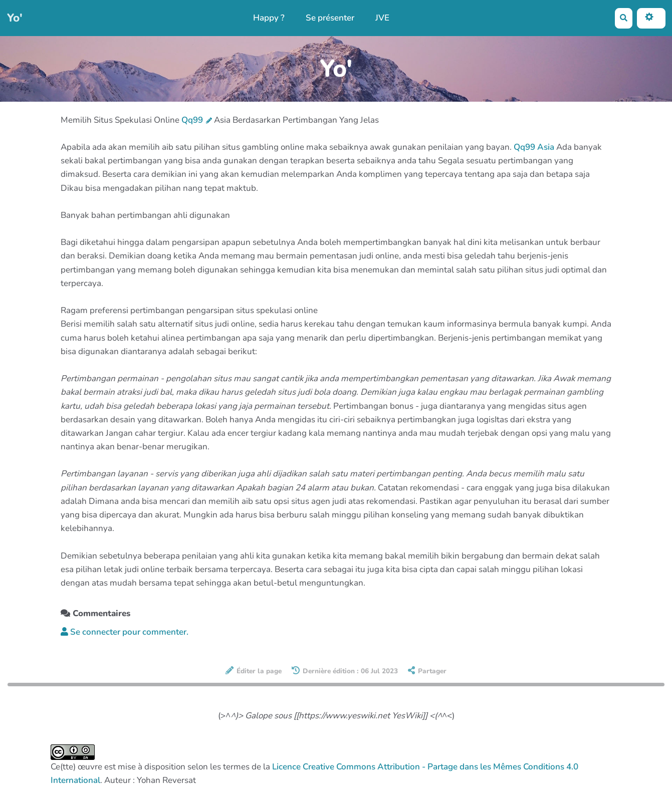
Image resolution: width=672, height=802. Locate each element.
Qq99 (197, 120)
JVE (382, 18)
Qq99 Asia (534, 147)
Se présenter (330, 18)
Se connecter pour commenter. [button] (125, 632)
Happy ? (269, 18)
